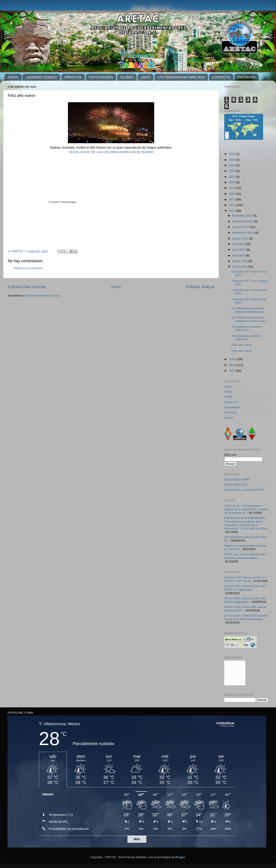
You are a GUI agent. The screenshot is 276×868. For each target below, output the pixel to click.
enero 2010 (240, 267)
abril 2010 (239, 255)
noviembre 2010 (243, 221)
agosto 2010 (241, 238)
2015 (232, 182)
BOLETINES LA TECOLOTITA (244, 490)
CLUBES (127, 77)
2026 (232, 154)
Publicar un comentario (28, 268)
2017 (232, 177)
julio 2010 (239, 244)
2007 (232, 371)
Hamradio (231, 412)
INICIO (13, 77)
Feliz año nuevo (242, 345)
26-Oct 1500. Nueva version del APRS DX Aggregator (245, 588)
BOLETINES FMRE (237, 480)
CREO (228, 392)
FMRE (228, 397)
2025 (232, 160)
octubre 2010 (241, 227)
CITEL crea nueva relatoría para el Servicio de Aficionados (245, 556)
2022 (232, 171)
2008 (232, 365)
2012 (232, 199)
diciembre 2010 (243, 216)
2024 (232, 165)
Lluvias (229, 418)
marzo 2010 (240, 261)
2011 (232, 205)
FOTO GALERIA (101, 77)
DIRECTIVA (73, 77)
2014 (232, 188)
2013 (232, 194)
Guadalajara (232, 407)
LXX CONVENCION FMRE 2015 (181, 77)
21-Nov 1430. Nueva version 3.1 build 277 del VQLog (245, 579)
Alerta (228, 387)
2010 (232, 211)
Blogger (180, 857)
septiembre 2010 (243, 233)
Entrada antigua (200, 287)
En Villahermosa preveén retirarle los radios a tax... (250, 310)
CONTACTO (221, 77)
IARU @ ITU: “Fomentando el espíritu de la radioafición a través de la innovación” (246, 509)
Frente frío (231, 402)
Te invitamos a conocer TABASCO (246, 328)
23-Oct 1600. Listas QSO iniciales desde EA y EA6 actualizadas (246, 617)
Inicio (116, 287)
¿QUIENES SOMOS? (41, 77)
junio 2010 (239, 250)
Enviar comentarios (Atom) (43, 296)
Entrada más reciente (27, 287)
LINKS (145, 77)
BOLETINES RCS (236, 485)
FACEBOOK (247, 77)
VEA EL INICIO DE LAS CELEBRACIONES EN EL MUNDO (111, 152)
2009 (232, 359)
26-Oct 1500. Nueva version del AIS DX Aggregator (245, 600)
